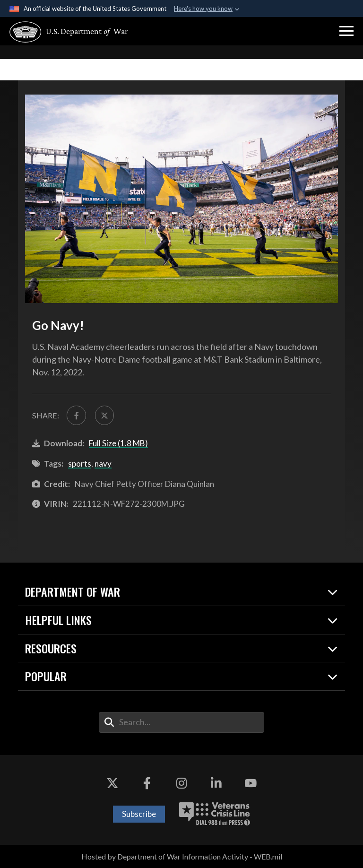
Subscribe (139, 814)
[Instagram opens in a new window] (181, 783)
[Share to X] (104, 415)
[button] (346, 31)
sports (80, 464)
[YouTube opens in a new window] (251, 783)
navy (103, 464)
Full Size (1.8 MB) (118, 443)
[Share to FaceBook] (76, 415)
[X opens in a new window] (112, 783)
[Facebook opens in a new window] (147, 783)
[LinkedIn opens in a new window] (216, 783)
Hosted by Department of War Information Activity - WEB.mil (182, 856)
